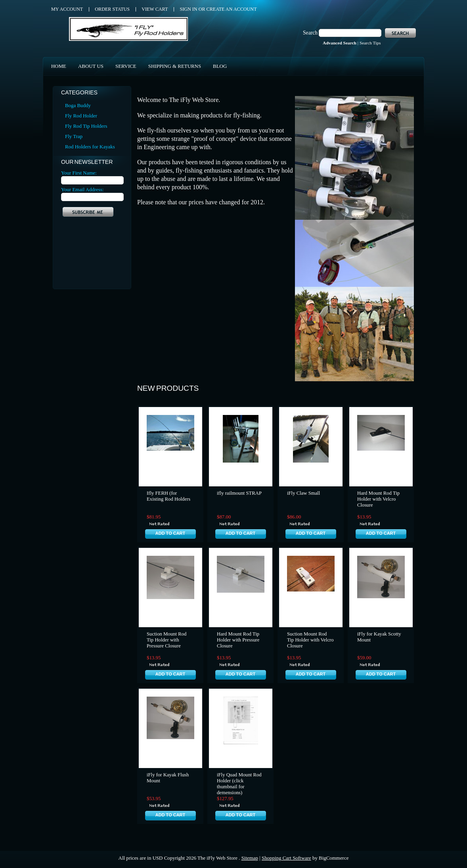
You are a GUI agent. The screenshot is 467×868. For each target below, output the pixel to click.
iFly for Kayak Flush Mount (168, 778)
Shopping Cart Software (286, 858)
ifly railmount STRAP (239, 493)
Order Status (112, 9)
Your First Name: (79, 173)
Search (310, 33)
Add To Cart (170, 533)
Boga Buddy (78, 105)
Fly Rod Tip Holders (86, 126)
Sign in (188, 9)
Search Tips (370, 43)
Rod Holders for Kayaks (90, 147)
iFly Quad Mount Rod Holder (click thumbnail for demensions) (239, 784)
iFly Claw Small (303, 493)
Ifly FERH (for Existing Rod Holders (168, 496)
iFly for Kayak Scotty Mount (379, 637)
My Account (67, 9)
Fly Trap (74, 136)
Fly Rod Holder (81, 116)
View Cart (155, 9)
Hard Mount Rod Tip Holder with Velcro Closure (378, 499)
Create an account (232, 9)
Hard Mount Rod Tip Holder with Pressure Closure (238, 640)
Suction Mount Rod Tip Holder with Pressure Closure (167, 640)
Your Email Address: (82, 189)
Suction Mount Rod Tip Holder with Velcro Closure (310, 640)
